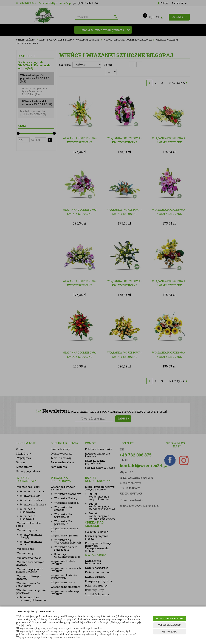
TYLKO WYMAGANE (169, 625)
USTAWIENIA (169, 632)
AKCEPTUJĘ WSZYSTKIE (169, 619)
